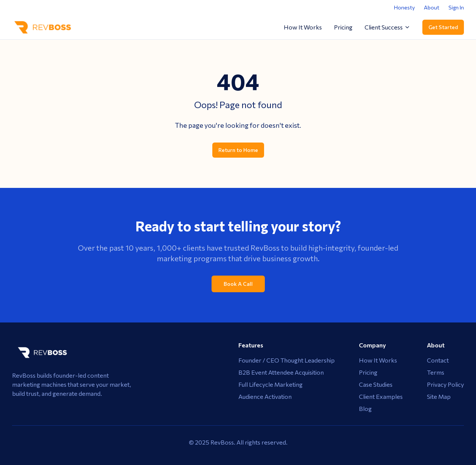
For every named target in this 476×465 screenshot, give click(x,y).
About (432, 7)
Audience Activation (265, 396)
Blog (365, 408)
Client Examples (381, 396)
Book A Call (238, 284)
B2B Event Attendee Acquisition (281, 372)
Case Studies (376, 384)
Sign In (456, 7)
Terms (436, 372)
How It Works (303, 27)
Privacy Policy (445, 384)
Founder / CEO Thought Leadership (287, 360)
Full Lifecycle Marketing (270, 384)
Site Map (439, 396)
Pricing (343, 27)
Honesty (404, 7)
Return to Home (238, 150)
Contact (438, 360)
